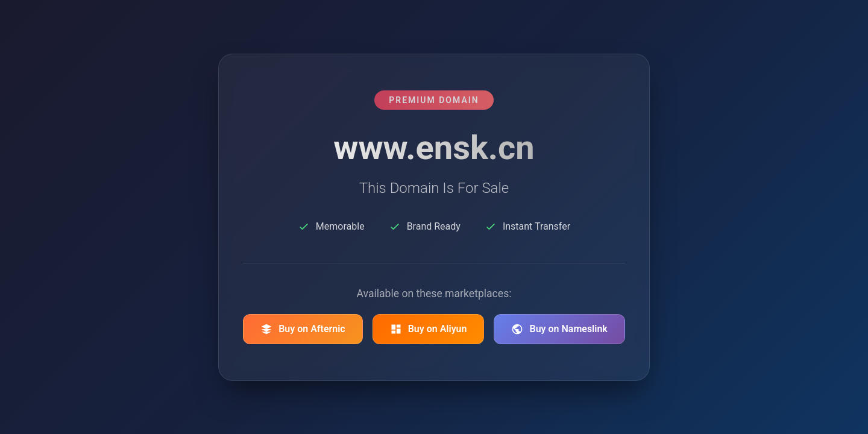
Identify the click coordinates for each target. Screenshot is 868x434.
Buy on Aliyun (429, 329)
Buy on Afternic (303, 329)
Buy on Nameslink (559, 329)
